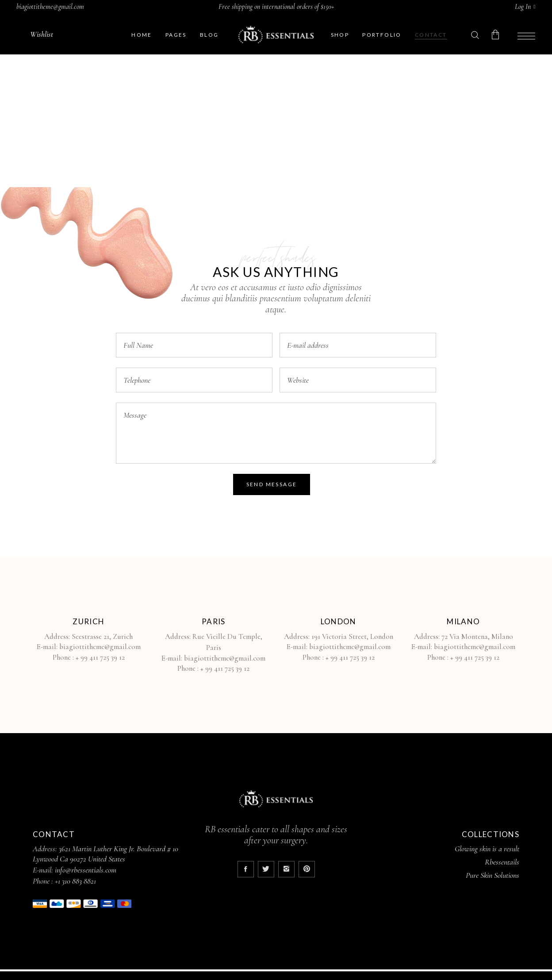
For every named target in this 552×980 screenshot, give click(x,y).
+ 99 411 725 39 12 (100, 657)
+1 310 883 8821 (75, 881)
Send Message (272, 484)
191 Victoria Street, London (352, 636)
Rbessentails (502, 862)
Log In (523, 7)
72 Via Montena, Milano (476, 636)
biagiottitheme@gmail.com (50, 7)
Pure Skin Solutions (493, 875)
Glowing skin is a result (487, 849)
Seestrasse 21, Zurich (102, 636)
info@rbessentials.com (86, 870)
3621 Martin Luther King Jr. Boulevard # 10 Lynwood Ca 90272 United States (105, 854)
